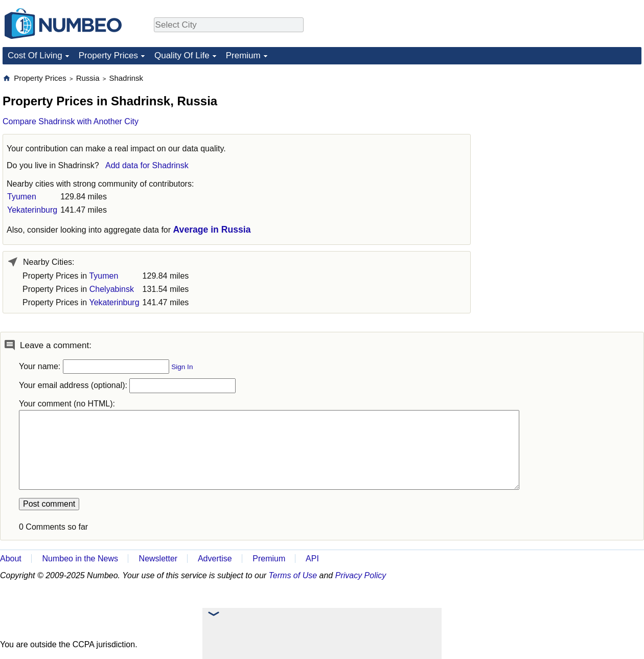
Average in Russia (212, 230)
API (312, 559)
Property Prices (108, 55)
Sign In (182, 367)
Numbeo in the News (80, 559)
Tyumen (22, 197)
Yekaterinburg (32, 210)
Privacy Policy (361, 575)
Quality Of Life (182, 55)
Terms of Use (293, 575)
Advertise (215, 559)
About (11, 559)
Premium (243, 55)
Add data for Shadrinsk (147, 165)
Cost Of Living (35, 55)
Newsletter (158, 559)
